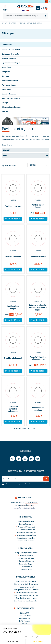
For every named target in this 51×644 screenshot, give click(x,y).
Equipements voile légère (11, 63)
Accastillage (6, 67)
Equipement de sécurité (10, 54)
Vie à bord (6, 76)
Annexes (5, 112)
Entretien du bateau (9, 94)
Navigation (6, 72)
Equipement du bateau (11, 49)
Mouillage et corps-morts (11, 98)
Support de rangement (10, 81)
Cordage (5, 103)
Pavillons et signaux (9, 85)
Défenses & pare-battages (11, 107)
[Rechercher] (25, 16)
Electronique (6, 89)
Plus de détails (13, 219)
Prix (5, 156)
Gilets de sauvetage (9, 58)
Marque (6, 150)
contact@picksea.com (25, 505)
